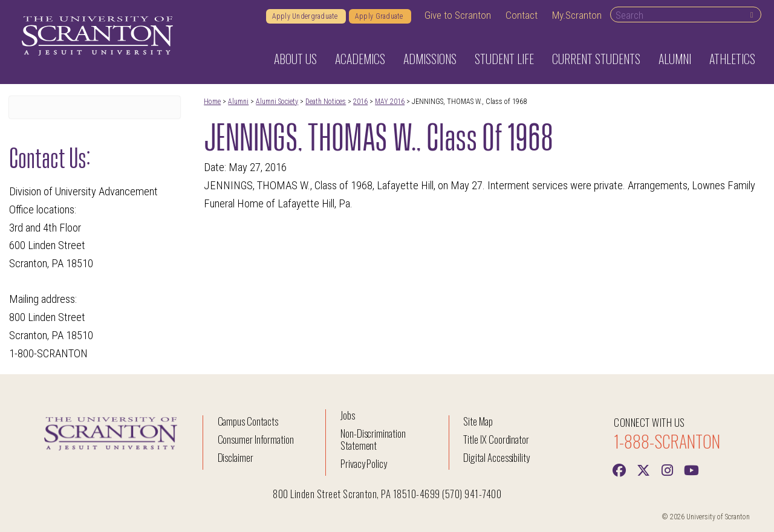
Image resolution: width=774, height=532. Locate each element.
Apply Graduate (380, 16)
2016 (360, 102)
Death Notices (326, 102)
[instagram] (667, 469)
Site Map (478, 421)
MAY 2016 (390, 102)
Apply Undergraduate (306, 16)
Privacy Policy (364, 463)
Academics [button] (360, 59)
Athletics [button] (732, 59)
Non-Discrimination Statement (373, 439)
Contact (522, 15)
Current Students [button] (596, 59)
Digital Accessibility (496, 457)
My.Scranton (577, 15)
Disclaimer (236, 457)
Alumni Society (277, 102)
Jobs (348, 415)
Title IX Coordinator (496, 439)
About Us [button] (295, 59)
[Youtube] (691, 469)
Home (212, 102)
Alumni (238, 102)
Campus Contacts (248, 421)
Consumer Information (256, 439)
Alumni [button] (675, 59)
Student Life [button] (504, 59)
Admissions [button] (430, 59)
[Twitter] (643, 469)
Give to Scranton (458, 15)
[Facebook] (619, 469)
